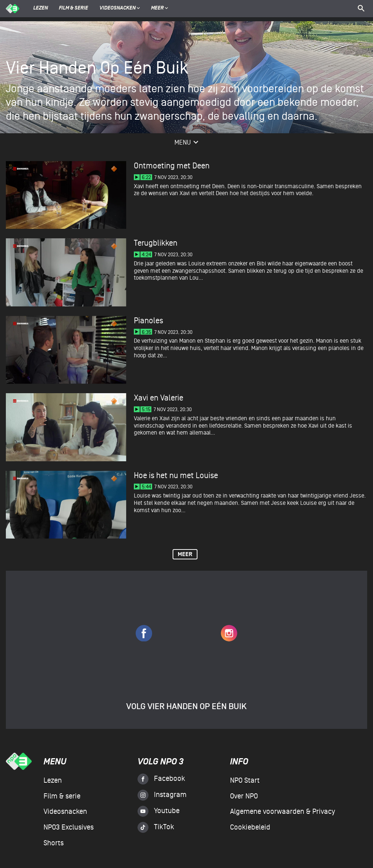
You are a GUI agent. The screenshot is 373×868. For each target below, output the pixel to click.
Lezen (41, 8)
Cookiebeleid (250, 827)
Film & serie (74, 8)
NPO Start (245, 781)
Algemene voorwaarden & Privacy (282, 812)
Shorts (54, 843)
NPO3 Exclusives (69, 827)
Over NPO (244, 796)
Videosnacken (118, 8)
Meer (160, 8)
